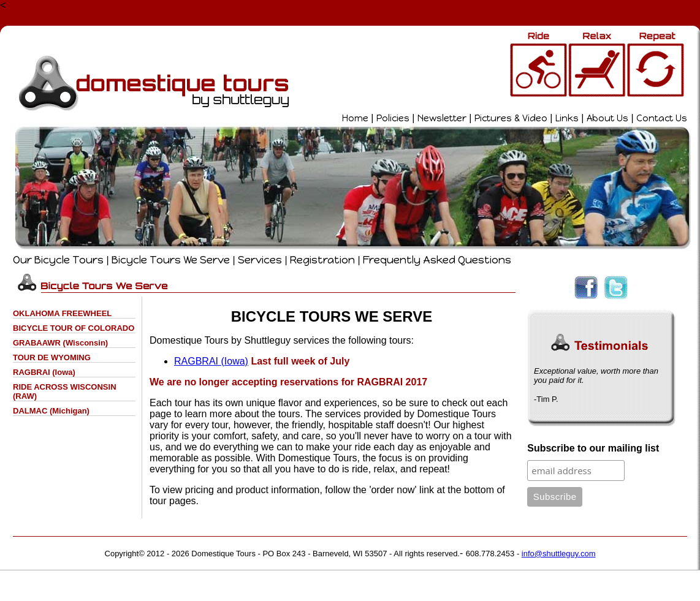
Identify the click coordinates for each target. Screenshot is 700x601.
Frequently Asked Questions (437, 260)
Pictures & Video (511, 118)
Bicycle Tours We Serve (171, 260)
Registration (322, 260)
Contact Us (662, 118)
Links (567, 118)
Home (355, 118)
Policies (393, 118)
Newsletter (442, 118)
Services (260, 260)
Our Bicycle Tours (58, 260)
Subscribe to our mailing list (593, 448)
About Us (607, 118)
